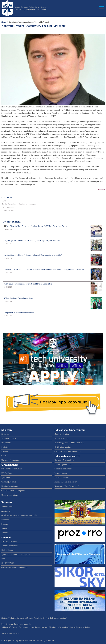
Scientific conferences (63, 469)
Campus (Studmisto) (9, 482)
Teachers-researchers (9, 546)
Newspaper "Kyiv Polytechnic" (67, 486)
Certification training (63, 447)
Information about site (23, 624)
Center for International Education (68, 451)
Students (5, 524)
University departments (10, 460)
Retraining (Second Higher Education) (69, 443)
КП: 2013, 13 (7, 198)
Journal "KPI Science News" (66, 482)
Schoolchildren (7, 507)
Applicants (6, 511)
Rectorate (5, 434)
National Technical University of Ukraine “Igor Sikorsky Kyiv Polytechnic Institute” (31, 8)
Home (4, 22)
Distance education (62, 434)
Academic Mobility (62, 438)
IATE (4, 201)
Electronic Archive (62, 478)
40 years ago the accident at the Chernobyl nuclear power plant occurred (32, 241)
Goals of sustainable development (14, 568)
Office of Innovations (10, 495)
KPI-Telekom (7, 473)
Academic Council (9, 438)
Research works (61, 473)
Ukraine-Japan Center (10, 486)
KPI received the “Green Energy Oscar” (19, 298)
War (3, 559)
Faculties (5, 451)
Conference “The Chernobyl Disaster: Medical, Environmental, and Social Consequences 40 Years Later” (44, 269)
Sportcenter (6, 478)
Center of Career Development (13, 491)
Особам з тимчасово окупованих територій (19, 515)
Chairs (4, 456)
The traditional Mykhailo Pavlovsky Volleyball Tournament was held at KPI (33, 255)
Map (3, 624)
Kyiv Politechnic (8, 207)
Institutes (5, 447)
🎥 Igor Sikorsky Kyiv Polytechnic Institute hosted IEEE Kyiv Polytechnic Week (35, 226)
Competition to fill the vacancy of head (19, 313)
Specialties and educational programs (16, 555)
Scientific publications (63, 465)
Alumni (4, 528)
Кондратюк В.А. (8, 210)
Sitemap (10, 624)
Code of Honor (7, 550)
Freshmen (5, 520)
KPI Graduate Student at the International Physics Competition (28, 284)
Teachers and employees (28, 204)
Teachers (5, 533)
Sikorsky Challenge (9, 541)
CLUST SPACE (8, 563)
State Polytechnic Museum (12, 469)
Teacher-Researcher (9, 204)
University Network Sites (64, 460)
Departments (6, 443)
